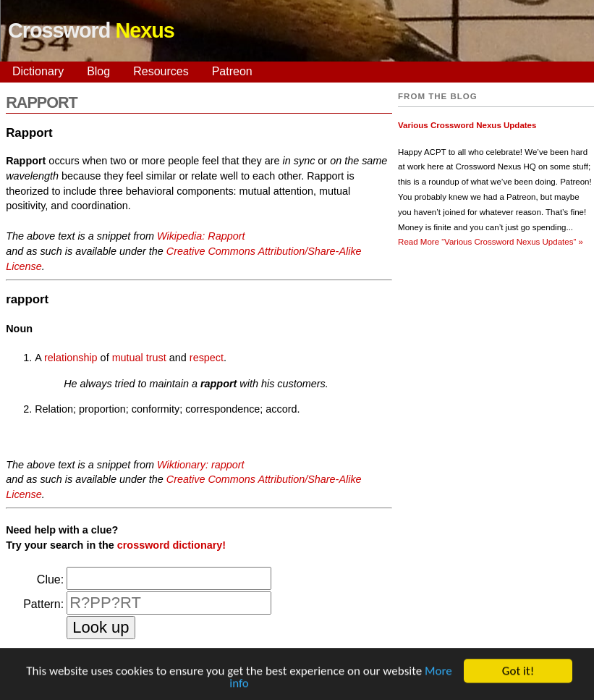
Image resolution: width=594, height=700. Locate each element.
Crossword (91, 30)
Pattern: (43, 604)
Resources (161, 71)
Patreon (232, 71)
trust (156, 358)
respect (207, 358)
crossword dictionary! (171, 545)
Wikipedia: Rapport (201, 236)
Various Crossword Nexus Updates (467, 125)
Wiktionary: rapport (201, 465)
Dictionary (38, 71)
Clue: (50, 579)
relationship (71, 358)
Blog (98, 71)
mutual (128, 358)
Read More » (491, 242)
